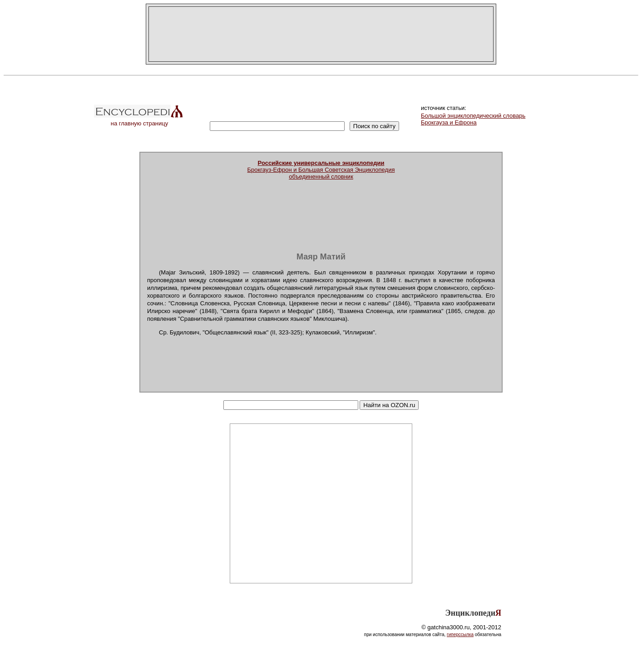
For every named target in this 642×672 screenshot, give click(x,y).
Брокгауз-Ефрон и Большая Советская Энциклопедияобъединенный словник (321, 170)
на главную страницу (139, 121)
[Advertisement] (321, 34)
